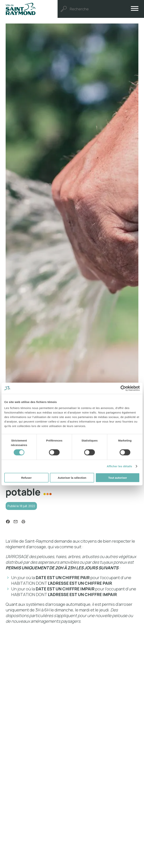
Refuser (26, 478)
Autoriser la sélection (72, 478)
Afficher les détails (119, 466)
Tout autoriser (118, 478)
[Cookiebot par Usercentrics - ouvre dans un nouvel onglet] (123, 388)
